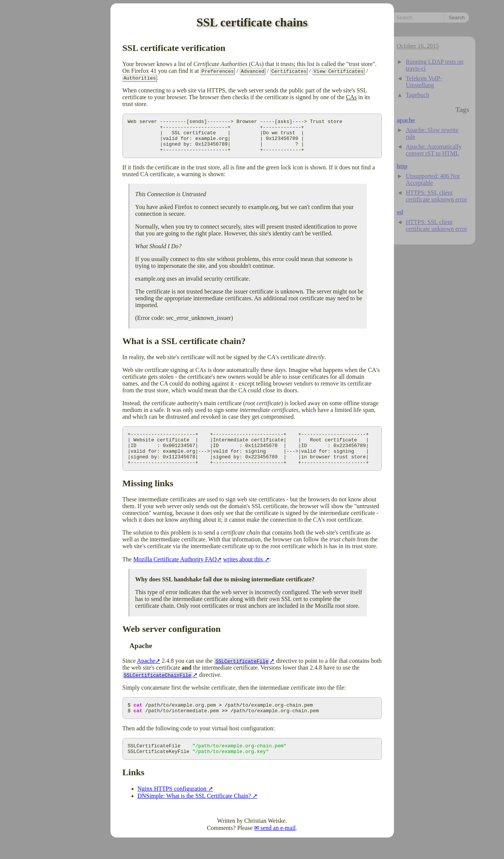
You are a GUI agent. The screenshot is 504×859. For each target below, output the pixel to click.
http (402, 166)
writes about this (244, 573)
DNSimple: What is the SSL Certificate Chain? (195, 814)
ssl (400, 212)
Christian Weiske (265, 839)
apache (406, 120)
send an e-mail (278, 846)
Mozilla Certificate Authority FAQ (175, 573)
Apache (146, 674)
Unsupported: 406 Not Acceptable (433, 179)
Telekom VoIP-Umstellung (424, 82)
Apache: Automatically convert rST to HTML (434, 150)
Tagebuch (418, 95)
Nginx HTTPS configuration (173, 807)
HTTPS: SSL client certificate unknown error (437, 196)
